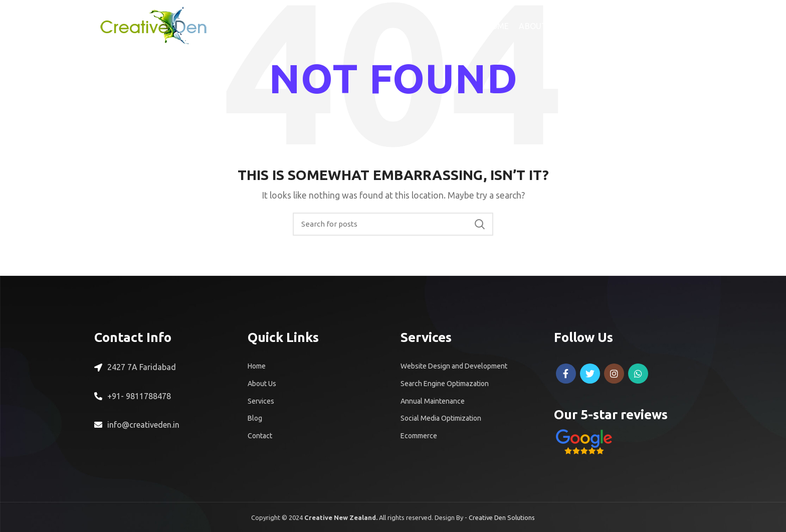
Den (501, 517)
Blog (255, 418)
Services (261, 401)
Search (480, 224)
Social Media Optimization (441, 418)
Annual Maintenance (433, 401)
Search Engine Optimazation (445, 384)
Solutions (521, 517)
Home (257, 366)
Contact (260, 436)
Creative (481, 517)
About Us (262, 384)
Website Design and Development (454, 366)
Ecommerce (419, 436)
